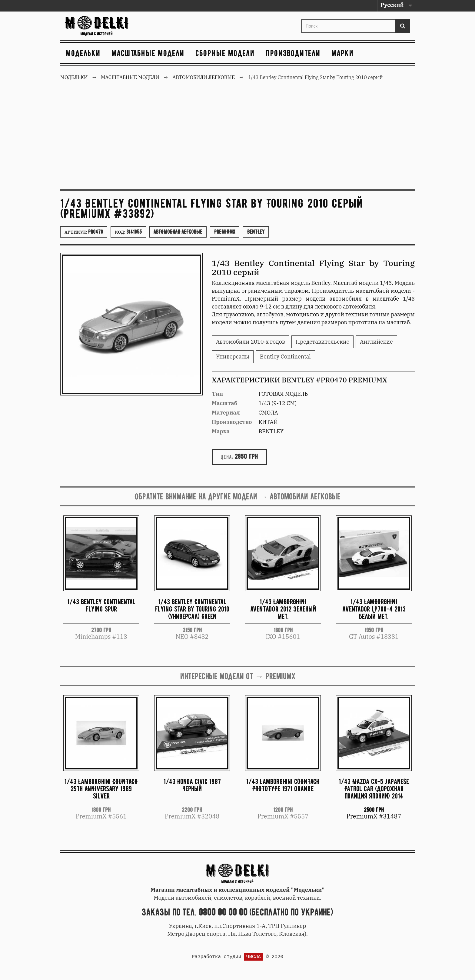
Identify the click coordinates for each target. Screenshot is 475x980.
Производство (232, 422)
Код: (128, 232)
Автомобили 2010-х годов (251, 342)
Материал (226, 413)
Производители (293, 53)
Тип (217, 394)
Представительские (322, 342)
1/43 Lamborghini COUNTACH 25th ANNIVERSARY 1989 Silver (101, 789)
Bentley (256, 232)
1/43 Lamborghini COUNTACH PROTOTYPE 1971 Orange (283, 785)
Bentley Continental (285, 357)
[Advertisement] (237, 139)
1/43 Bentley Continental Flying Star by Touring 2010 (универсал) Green (192, 609)
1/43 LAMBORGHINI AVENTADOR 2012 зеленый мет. (283, 609)
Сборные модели (225, 53)
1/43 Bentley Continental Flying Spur (101, 605)
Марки (343, 53)
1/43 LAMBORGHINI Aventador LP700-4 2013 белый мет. (374, 609)
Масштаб (224, 403)
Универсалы (233, 357)
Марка (221, 431)
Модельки (83, 53)
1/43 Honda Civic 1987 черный (192, 785)
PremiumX (225, 232)
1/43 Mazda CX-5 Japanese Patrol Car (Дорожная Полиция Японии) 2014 (374, 789)
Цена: (227, 457)
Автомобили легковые (178, 232)
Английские (376, 342)
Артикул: (84, 232)
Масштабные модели (148, 53)
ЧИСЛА (254, 957)
